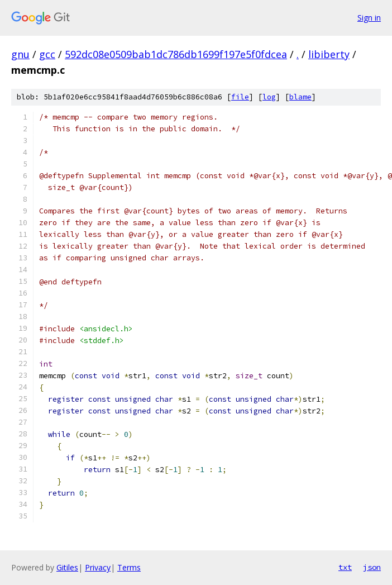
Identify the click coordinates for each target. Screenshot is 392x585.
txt (345, 567)
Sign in (369, 18)
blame (300, 97)
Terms (129, 567)
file (240, 97)
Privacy (98, 567)
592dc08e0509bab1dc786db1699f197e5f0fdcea (176, 54)
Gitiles (67, 567)
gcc (47, 54)
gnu (20, 54)
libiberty (329, 54)
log (269, 97)
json (372, 567)
